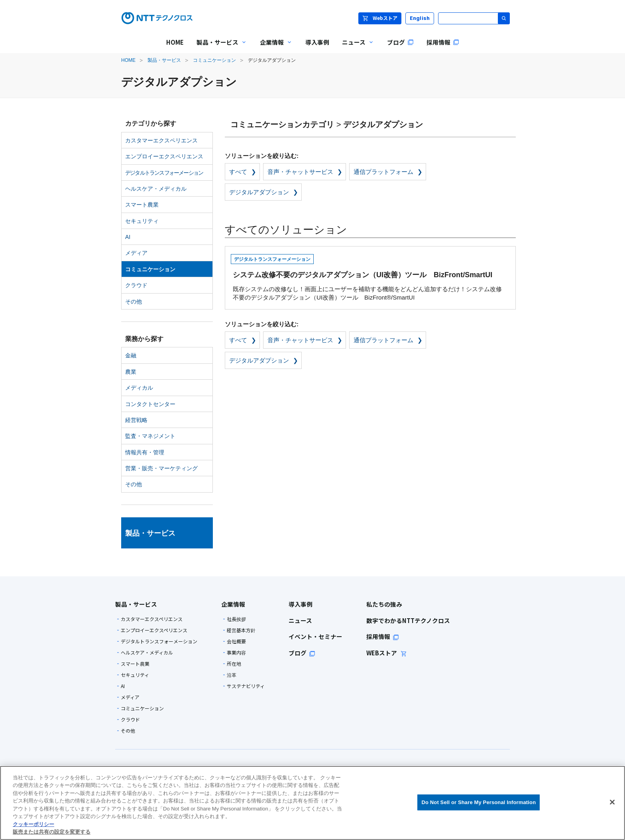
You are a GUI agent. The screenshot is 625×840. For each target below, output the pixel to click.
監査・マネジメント (150, 436)
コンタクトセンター (150, 404)
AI (128, 237)
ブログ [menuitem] (400, 42)
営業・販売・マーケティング (161, 468)
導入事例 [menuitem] (317, 42)
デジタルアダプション (259, 192)
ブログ (302, 653)
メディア (136, 253)
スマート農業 (142, 205)
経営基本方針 (241, 630)
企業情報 (233, 604)
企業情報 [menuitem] (273, 48)
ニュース (300, 620)
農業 (131, 372)
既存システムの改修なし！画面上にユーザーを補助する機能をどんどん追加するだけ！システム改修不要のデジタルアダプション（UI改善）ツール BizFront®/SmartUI (369, 276)
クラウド (136, 285)
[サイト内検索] (474, 18)
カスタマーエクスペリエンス (161, 140)
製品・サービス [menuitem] (219, 48)
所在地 (234, 664)
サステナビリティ (246, 686)
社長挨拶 (236, 619)
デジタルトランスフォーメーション (164, 173)
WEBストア (387, 653)
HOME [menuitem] (175, 42)
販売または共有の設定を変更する (52, 832)
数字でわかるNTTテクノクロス (408, 620)
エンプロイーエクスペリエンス (164, 156)
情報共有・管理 (145, 452)
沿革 (232, 675)
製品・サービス (164, 60)
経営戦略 (136, 420)
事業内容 (236, 653)
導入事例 (301, 604)
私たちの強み (384, 604)
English (420, 18)
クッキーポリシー (33, 824)
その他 (134, 302)
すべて (238, 172)
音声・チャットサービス (300, 172)
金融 (131, 355)
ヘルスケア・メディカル (156, 189)
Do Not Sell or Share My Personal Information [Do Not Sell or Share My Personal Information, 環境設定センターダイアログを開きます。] (479, 802)
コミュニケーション (214, 60)
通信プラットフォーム (383, 172)
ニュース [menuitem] (355, 48)
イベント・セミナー (315, 636)
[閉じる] (612, 802)
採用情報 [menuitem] (443, 42)
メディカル (139, 388)
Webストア (380, 18)
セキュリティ (142, 221)
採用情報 (383, 636)
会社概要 (236, 641)
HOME (128, 60)
